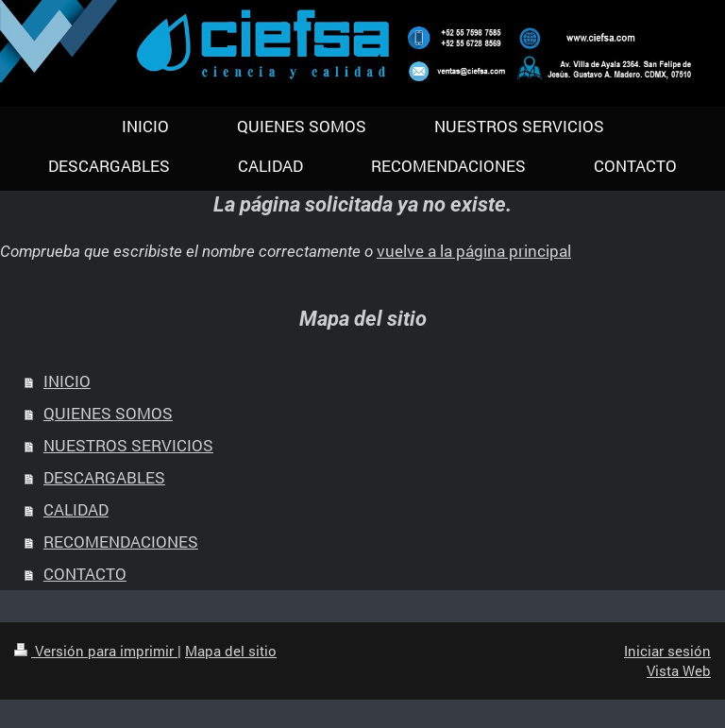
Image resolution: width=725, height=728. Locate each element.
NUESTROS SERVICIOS (128, 445)
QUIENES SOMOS (108, 413)
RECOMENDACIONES (121, 542)
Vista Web (679, 670)
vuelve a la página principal (474, 251)
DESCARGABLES (104, 477)
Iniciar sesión (667, 651)
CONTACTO (85, 574)
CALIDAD (76, 509)
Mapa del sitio (231, 651)
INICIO (67, 381)
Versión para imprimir (96, 651)
